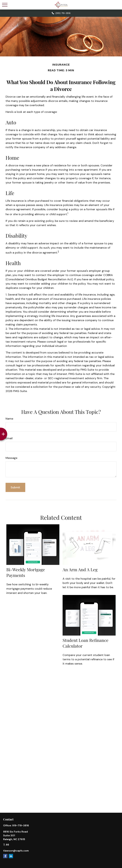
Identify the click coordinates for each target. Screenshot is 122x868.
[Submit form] (15, 487)
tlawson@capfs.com (16, 851)
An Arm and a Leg (80, 569)
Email (9, 438)
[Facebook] (5, 856)
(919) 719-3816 (61, 13)
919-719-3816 (21, 825)
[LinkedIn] (11, 856)
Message (11, 458)
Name (9, 419)
